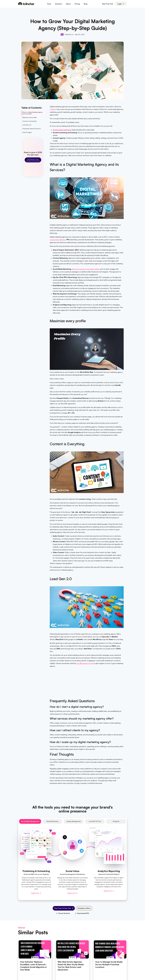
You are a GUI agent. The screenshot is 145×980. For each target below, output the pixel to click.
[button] (49, 4)
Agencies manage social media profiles (85, 269)
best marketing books (85, 663)
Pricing (77, 4)
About (68, 4)
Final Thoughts (27, 132)
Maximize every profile (29, 117)
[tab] (30, 821)
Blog (86, 4)
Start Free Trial (107, 4)
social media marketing (58, 240)
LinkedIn (53, 109)
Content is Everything (29, 121)
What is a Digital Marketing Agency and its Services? (32, 113)
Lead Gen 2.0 (27, 125)
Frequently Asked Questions (32, 129)
